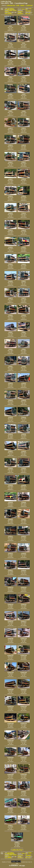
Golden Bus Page (11, 5)
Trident (23, 9)
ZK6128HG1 (20, 13)
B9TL (27, 13)
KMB (18, 5)
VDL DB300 (28, 11)
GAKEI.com (29, 5)
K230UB (10, 10)
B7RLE (9, 12)
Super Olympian (8, 13)
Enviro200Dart (10, 9)
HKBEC (23, 5)
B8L (29, 13)
